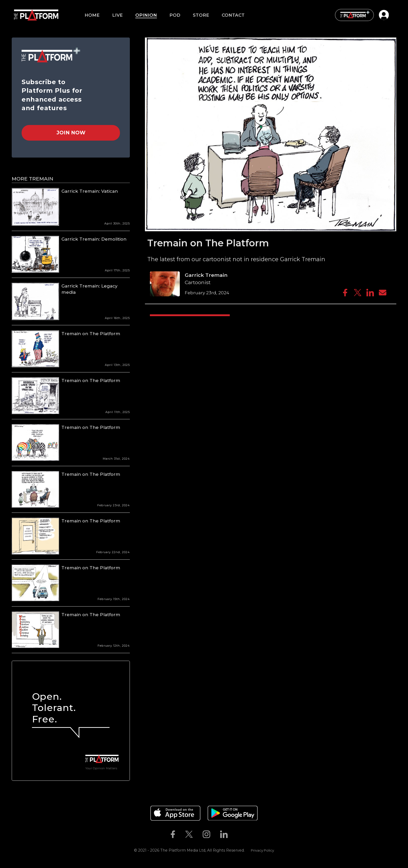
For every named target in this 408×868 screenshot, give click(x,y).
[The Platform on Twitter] (189, 834)
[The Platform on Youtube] (238, 834)
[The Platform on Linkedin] (224, 834)
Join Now (71, 133)
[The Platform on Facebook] (173, 834)
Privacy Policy (262, 850)
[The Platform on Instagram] (206, 834)
